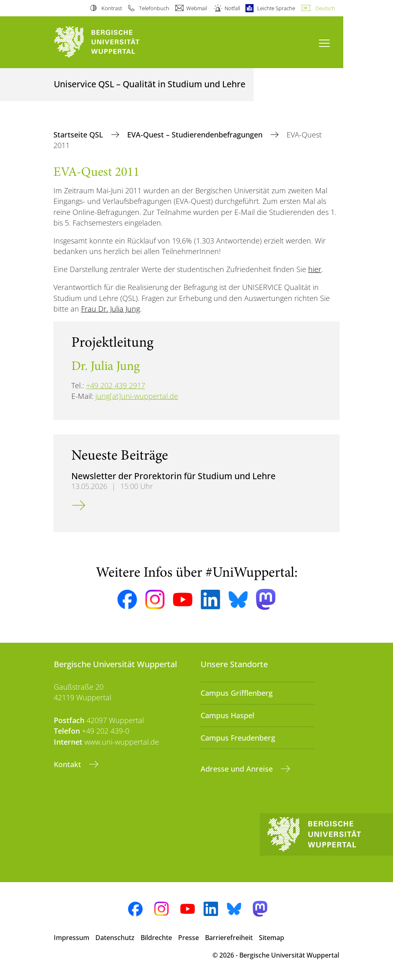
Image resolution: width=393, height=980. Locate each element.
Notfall (232, 8)
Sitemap (272, 938)
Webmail (197, 8)
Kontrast (112, 8)
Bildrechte (156, 938)
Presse (189, 938)
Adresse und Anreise (238, 769)
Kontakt (68, 764)
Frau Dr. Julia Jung (110, 309)
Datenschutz (115, 938)
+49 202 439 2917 (116, 385)
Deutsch (325, 8)
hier (315, 269)
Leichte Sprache (276, 8)
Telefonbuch (154, 8)
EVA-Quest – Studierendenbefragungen (196, 135)
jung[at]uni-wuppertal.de (137, 396)
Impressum (72, 938)
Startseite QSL (79, 135)
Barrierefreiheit (229, 938)
